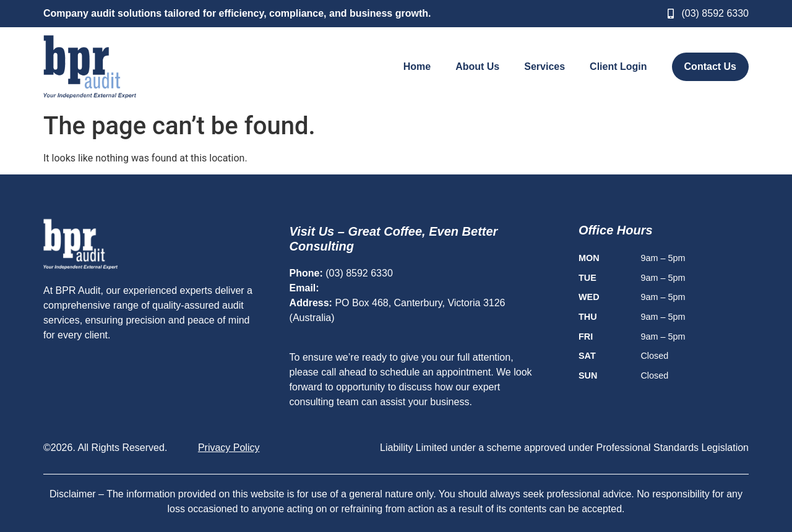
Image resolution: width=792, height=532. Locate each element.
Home (417, 66)
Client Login (618, 66)
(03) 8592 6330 (359, 273)
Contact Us (710, 66)
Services (544, 66)
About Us (477, 66)
